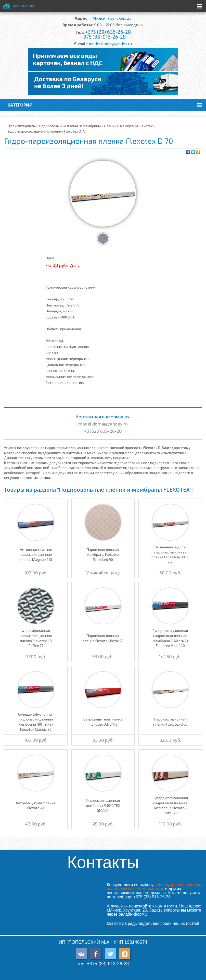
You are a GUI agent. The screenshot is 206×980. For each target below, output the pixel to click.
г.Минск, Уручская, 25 (111, 18)
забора (161, 885)
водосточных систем (126, 889)
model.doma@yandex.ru (110, 44)
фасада (193, 885)
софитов (156, 889)
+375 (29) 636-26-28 (108, 32)
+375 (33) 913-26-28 (103, 37)
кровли (177, 885)
